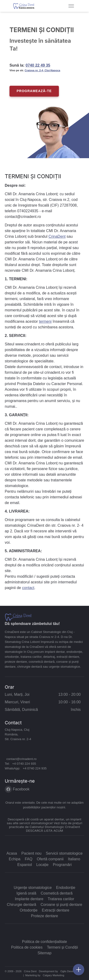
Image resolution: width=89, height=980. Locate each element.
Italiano (74, 859)
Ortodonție (29, 910)
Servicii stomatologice (64, 853)
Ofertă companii (50, 859)
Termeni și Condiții (63, 947)
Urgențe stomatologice (33, 888)
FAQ (28, 859)
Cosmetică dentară (56, 893)
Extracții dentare (56, 910)
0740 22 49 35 (38, 65)
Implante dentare (29, 899)
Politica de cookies (27, 947)
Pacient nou (31, 853)
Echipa (15, 859)
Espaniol (25, 865)
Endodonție (66, 888)
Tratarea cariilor (61, 899)
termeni (45, 321)
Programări (62, 865)
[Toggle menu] (71, 6)
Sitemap (44, 953)
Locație (42, 865)
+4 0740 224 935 (24, 764)
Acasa (12, 853)
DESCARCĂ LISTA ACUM (44, 831)
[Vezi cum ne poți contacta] (79, 970)
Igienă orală (26, 893)
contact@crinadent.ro (21, 759)
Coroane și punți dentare (61, 905)
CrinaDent (57, 236)
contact (28, 588)
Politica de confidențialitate (44, 942)
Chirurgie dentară (22, 905)
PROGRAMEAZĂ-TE (34, 91)
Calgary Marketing (53, 975)
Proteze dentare (45, 916)
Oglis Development (71, 971)
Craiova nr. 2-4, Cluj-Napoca (42, 70)
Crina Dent (30, 971)
